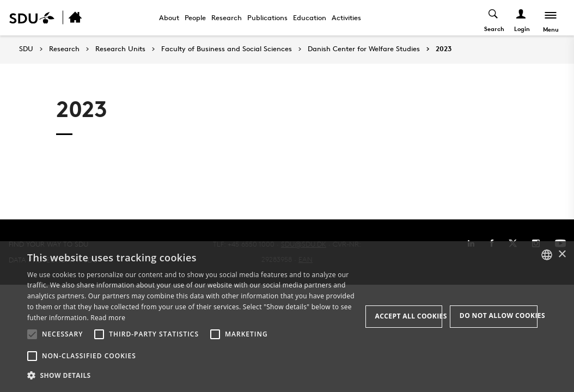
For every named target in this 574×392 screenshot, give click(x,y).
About (169, 17)
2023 (444, 49)
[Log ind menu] (521, 18)
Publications (267, 17)
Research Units (120, 49)
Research (227, 17)
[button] (32, 334)
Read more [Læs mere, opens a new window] (108, 318)
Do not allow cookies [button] (499, 316)
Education (310, 17)
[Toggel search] (494, 18)
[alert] (287, 317)
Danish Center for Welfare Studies (364, 49)
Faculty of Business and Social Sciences (227, 49)
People (195, 17)
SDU (26, 49)
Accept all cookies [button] (409, 316)
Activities (346, 17)
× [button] (562, 255)
